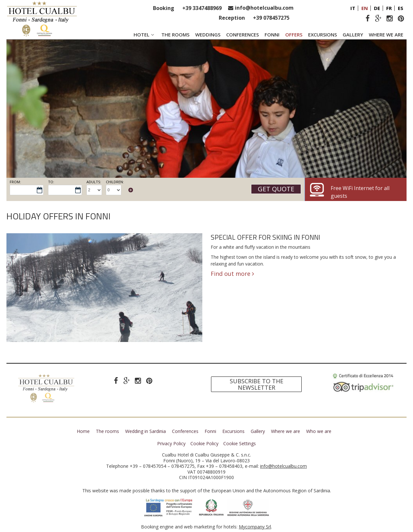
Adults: (94, 182)
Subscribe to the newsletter (257, 384)
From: (15, 182)
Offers (294, 35)
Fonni (272, 35)
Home (83, 431)
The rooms (175, 35)
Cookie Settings (240, 444)
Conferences (242, 35)
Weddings (208, 35)
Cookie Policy (204, 444)
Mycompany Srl (255, 527)
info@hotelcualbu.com (264, 8)
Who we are (319, 431)
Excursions (322, 35)
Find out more (232, 274)
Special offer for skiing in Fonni (265, 237)
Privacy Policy (171, 444)
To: (51, 182)
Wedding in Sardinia (146, 431)
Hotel (145, 35)
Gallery (353, 35)
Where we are (386, 35)
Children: (115, 182)
